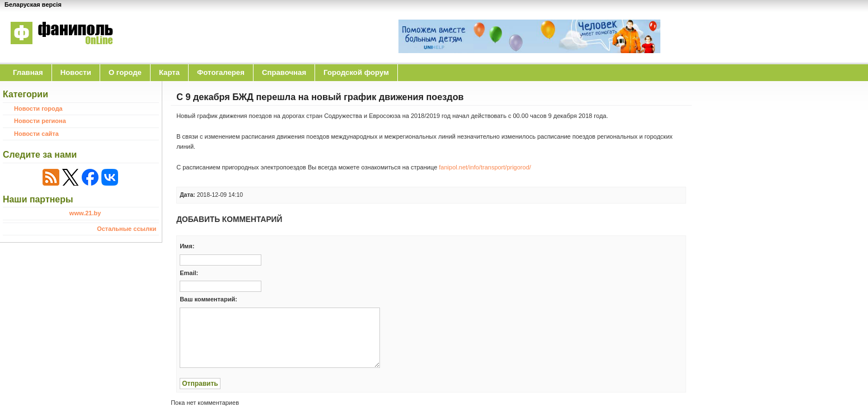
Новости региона (40, 121)
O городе (125, 72)
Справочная (284, 72)
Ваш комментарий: (208, 299)
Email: (189, 273)
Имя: (187, 246)
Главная (28, 72)
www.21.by (85, 213)
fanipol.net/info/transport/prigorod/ (485, 167)
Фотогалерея (221, 72)
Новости (76, 72)
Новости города (38, 108)
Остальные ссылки (126, 229)
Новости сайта (36, 134)
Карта (169, 72)
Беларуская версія (33, 4)
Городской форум (356, 72)
